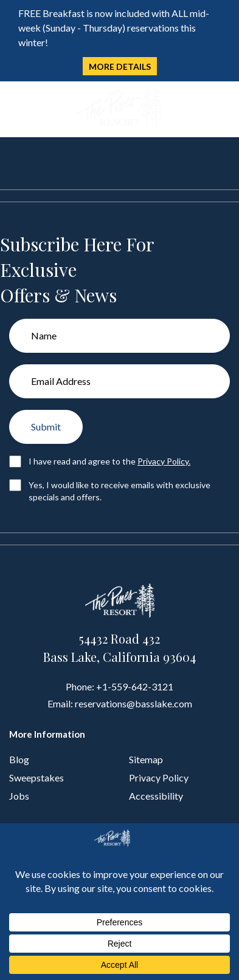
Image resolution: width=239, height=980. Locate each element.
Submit (46, 427)
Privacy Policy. (164, 461)
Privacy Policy (159, 778)
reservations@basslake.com (133, 703)
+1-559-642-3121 (135, 686)
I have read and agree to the (109, 461)
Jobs (19, 796)
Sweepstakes (36, 778)
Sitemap (146, 759)
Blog (19, 759)
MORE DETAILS (120, 66)
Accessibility (156, 796)
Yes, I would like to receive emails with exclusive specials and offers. (120, 491)
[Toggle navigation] (17, 109)
